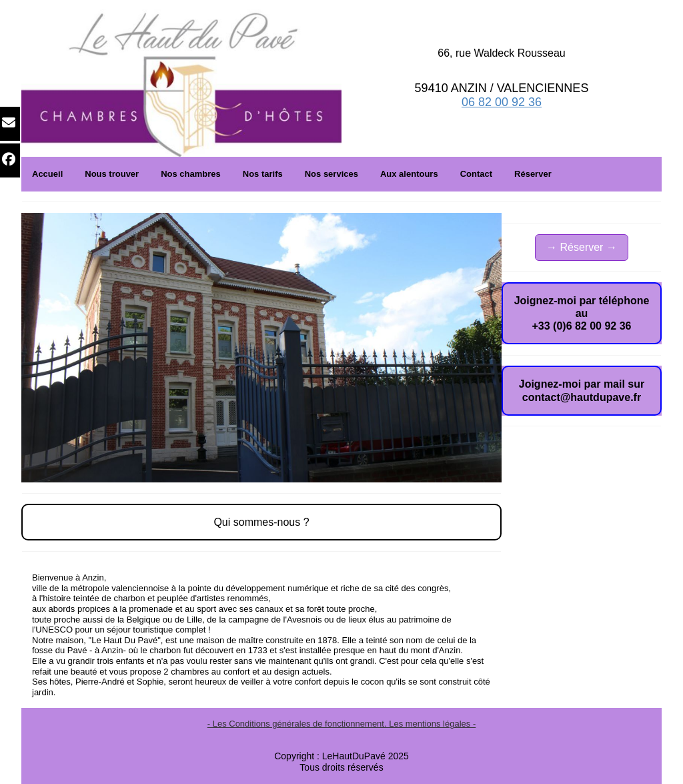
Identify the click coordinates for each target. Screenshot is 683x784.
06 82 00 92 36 (502, 102)
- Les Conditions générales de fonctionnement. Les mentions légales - (342, 724)
